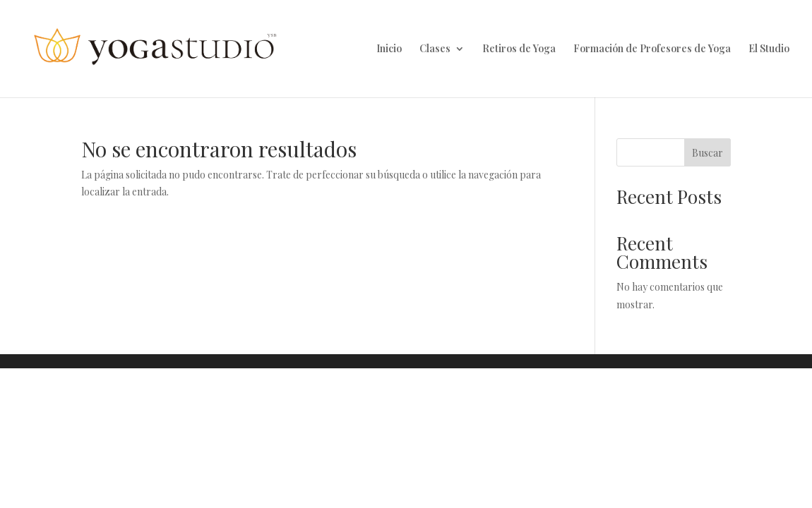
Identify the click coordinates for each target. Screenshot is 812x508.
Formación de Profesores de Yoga (652, 49)
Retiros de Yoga (519, 49)
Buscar (707, 153)
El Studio (769, 49)
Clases (435, 49)
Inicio (389, 49)
